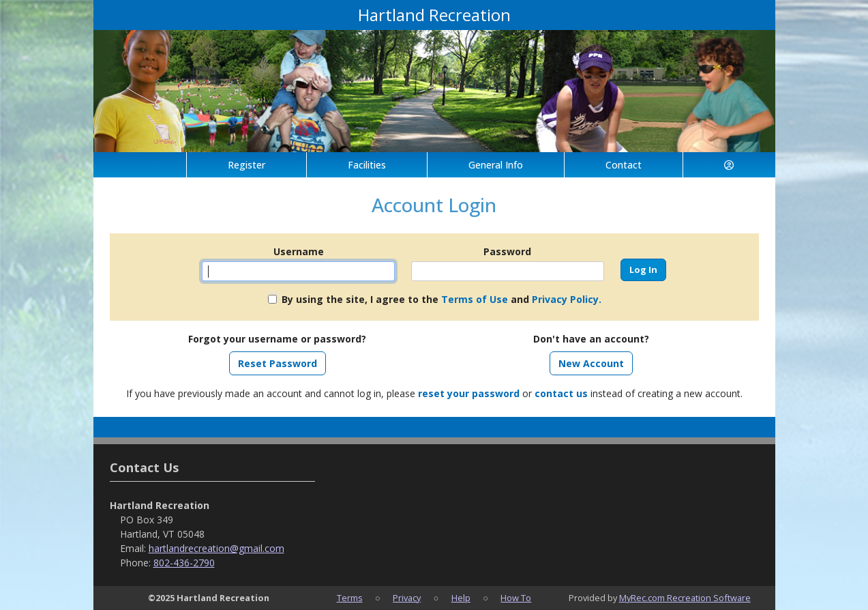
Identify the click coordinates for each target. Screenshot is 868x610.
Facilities (367, 165)
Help (461, 598)
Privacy (407, 598)
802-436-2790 (184, 563)
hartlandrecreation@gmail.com (216, 548)
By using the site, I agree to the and (442, 299)
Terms (350, 598)
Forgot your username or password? (277, 339)
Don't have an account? (591, 339)
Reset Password (278, 363)
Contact (624, 165)
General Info (496, 165)
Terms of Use (475, 299)
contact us (561, 393)
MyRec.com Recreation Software (685, 598)
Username (299, 251)
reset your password (469, 393)
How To (516, 598)
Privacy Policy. (567, 299)
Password (507, 251)
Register (246, 165)
